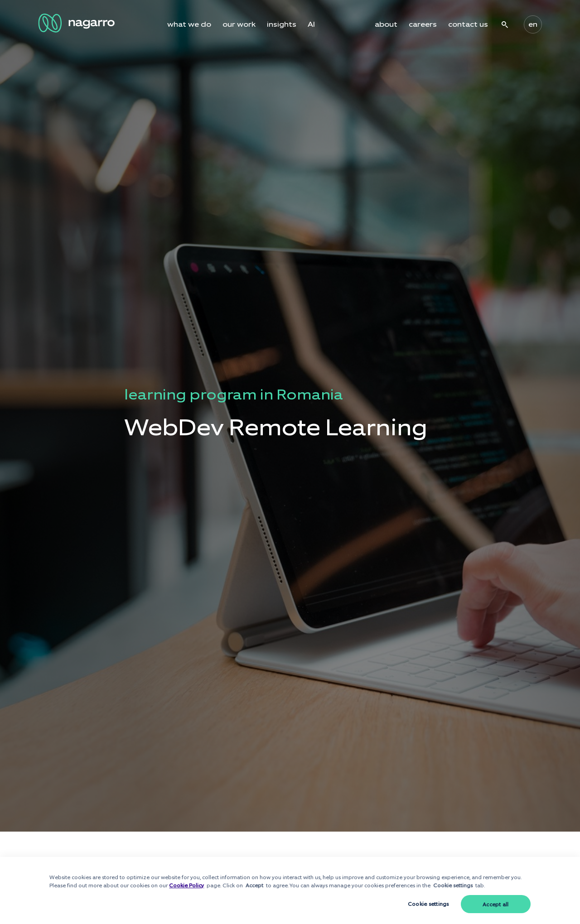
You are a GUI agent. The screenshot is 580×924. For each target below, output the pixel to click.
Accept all (495, 905)
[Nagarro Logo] (78, 23)
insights (282, 24)
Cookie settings (428, 904)
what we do (189, 24)
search (505, 24)
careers (423, 24)
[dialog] (290, 890)
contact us (468, 24)
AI (311, 24)
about (386, 24)
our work (239, 24)
